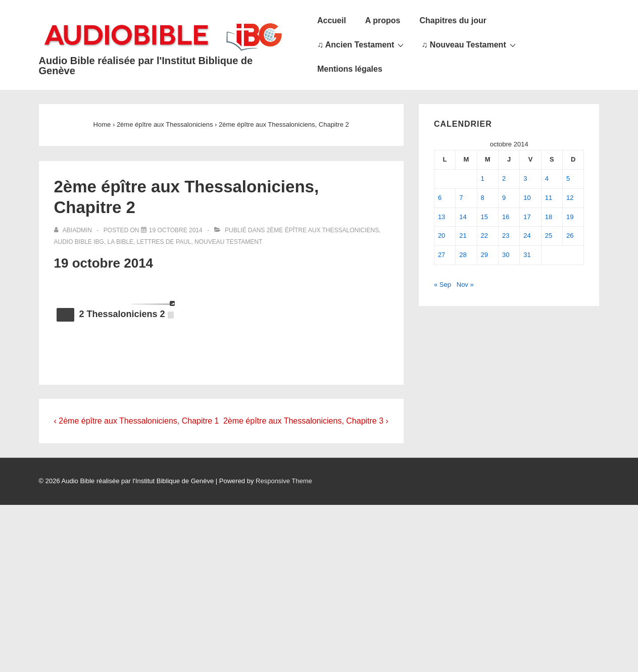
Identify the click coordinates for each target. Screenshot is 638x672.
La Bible (120, 242)
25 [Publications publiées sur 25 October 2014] (549, 236)
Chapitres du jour (453, 20)
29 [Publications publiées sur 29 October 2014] (484, 255)
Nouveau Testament (228, 242)
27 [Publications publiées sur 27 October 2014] (441, 255)
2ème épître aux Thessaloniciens (323, 230)
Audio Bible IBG (79, 242)
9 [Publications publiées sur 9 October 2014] (504, 198)
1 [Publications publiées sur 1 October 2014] (483, 178)
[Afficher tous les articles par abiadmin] (74, 230)
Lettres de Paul (164, 242)
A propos (383, 20)
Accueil (332, 20)
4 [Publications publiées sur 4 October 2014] (547, 178)
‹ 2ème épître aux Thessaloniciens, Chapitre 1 (137, 421)
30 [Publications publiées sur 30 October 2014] (506, 255)
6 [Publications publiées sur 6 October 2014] (440, 198)
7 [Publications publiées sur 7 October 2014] (461, 198)
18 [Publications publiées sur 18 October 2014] (549, 217)
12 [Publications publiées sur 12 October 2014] (570, 198)
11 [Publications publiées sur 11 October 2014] (549, 198)
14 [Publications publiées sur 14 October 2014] (463, 217)
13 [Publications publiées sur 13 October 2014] (441, 217)
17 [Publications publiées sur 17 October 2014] (527, 217)
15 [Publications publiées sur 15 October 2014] (484, 217)
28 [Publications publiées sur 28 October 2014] (463, 255)
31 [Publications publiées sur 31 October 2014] (527, 255)
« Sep (443, 285)
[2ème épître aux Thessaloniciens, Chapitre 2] (176, 230)
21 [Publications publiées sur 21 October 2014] (463, 236)
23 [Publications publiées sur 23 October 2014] (506, 236)
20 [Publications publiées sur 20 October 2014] (441, 236)
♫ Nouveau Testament (470, 44)
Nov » (465, 285)
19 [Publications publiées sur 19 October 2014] (570, 217)
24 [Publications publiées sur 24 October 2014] (527, 236)
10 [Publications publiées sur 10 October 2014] (527, 198)
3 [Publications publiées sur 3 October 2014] (525, 178)
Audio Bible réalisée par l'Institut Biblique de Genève (146, 66)
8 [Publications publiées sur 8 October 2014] (483, 198)
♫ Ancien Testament (362, 44)
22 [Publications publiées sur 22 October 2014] (484, 236)
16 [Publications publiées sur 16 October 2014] (506, 217)
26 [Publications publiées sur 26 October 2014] (570, 236)
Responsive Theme (284, 481)
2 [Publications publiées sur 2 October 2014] (504, 178)
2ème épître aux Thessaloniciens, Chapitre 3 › (306, 421)
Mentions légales (350, 69)
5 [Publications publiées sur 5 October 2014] (568, 178)
